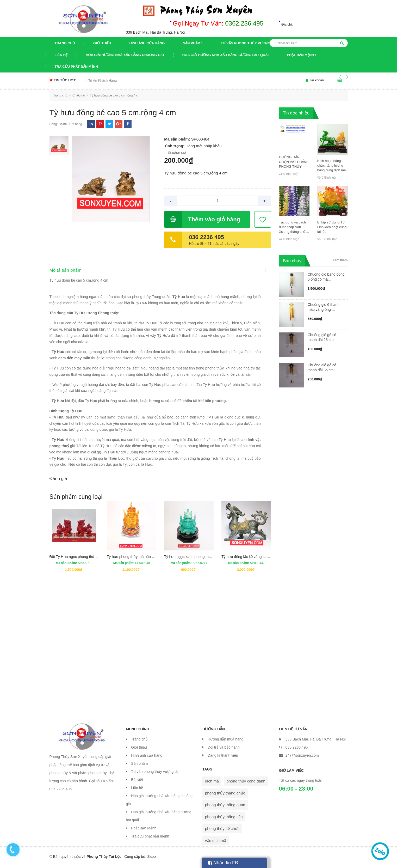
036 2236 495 (206, 237)
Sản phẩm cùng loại (76, 499)
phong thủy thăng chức (225, 795)
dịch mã (212, 783)
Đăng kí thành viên (223, 758)
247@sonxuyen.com (302, 758)
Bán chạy (292, 261)
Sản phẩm (193, 43)
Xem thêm (340, 260)
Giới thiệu (102, 43)
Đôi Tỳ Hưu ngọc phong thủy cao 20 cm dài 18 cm (90, 559)
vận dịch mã (216, 843)
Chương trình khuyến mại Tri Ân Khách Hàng (93, 80)
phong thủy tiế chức (222, 831)
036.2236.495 (297, 750)
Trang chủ (65, 43)
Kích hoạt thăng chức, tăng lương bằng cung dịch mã (332, 165)
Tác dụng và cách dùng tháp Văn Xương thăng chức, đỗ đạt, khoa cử (294, 227)
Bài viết (137, 782)
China (63, 124)
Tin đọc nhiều (296, 113)
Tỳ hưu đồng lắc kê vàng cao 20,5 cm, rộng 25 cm (262, 559)
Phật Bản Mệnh (302, 55)
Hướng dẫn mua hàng (225, 742)
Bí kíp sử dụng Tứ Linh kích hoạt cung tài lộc (332, 227)
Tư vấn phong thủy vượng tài (249, 43)
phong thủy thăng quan (225, 807)
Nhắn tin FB (223, 863)
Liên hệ (61, 55)
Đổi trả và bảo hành (224, 750)
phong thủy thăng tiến (224, 819)
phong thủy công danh (246, 783)
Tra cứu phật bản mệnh (76, 67)
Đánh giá (179, 153)
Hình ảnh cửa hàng (147, 43)
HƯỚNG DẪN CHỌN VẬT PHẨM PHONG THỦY (293, 162)
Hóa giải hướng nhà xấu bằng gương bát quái (225, 55)
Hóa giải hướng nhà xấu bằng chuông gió (125, 55)
